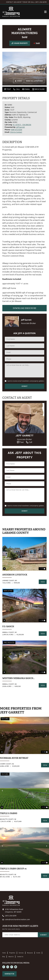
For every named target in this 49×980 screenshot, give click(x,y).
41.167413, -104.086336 (22, 125)
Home (4, 953)
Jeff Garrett (20, 127)
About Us (11, 957)
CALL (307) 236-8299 (39, 2)
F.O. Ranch (8, 626)
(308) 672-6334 (16, 130)
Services (21, 953)
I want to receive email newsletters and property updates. (26, 381)
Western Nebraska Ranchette (19, 678)
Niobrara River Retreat (14, 758)
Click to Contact (16, 132)
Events (38, 953)
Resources (30, 953)
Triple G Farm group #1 (13, 869)
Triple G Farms (9, 813)
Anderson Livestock (15, 575)
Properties (12, 953)
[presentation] (20, 945)
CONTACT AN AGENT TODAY (17, 2)
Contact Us (20, 957)
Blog (4, 957)
